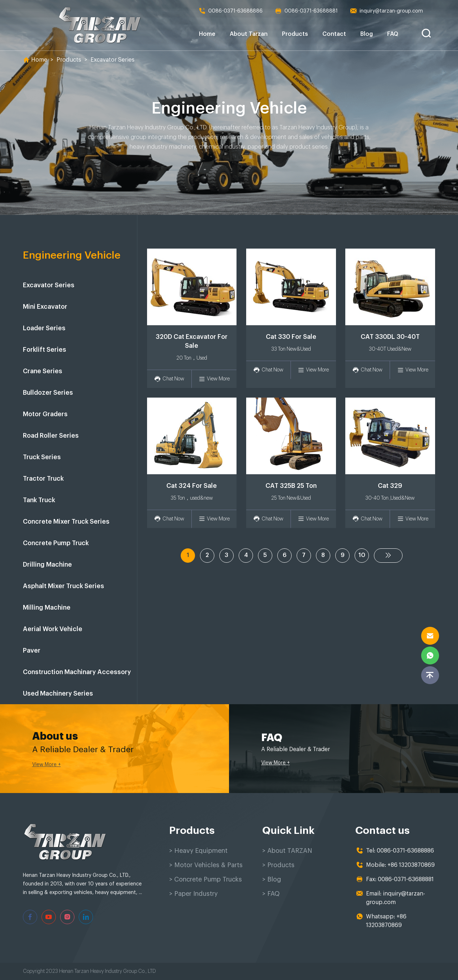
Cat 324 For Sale (192, 486)
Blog (367, 34)
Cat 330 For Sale (291, 337)
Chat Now (169, 379)
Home (207, 34)
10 (362, 555)
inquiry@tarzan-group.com (386, 11)
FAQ (393, 34)
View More (214, 379)
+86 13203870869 (411, 865)
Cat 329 (390, 486)
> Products (278, 865)
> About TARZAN (287, 851)
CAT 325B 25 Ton (291, 486)
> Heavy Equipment (198, 851)
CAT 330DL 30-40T (390, 337)
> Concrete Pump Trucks (206, 879)
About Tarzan (249, 34)
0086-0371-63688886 (231, 11)
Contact (334, 34)
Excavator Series (113, 60)
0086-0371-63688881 (306, 11)
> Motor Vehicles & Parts (206, 865)
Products (295, 34)
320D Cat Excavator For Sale (192, 341)
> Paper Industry (193, 894)
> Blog (272, 879)
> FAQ (271, 894)
